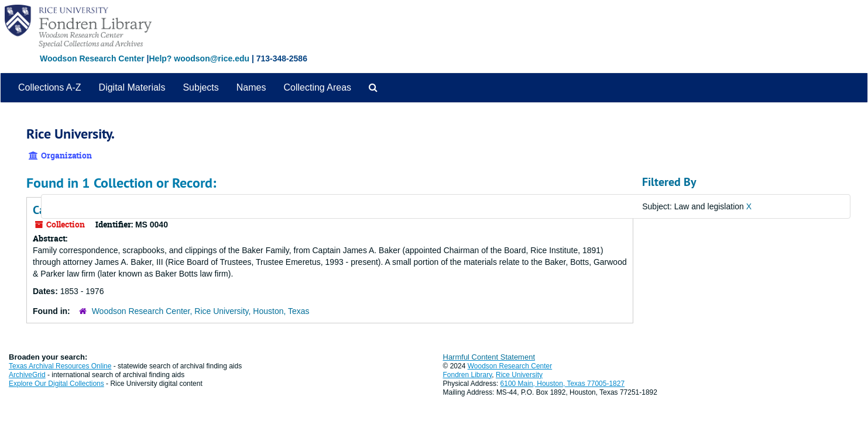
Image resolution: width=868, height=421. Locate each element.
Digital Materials (132, 87)
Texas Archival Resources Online (60, 366)
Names (251, 87)
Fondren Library (468, 375)
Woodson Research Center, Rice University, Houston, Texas (201, 311)
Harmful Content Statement (489, 357)
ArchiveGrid (27, 375)
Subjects (200, 87)
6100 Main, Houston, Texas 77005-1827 (563, 384)
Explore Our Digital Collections (56, 384)
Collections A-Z (50, 87)
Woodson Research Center (92, 58)
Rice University (519, 375)
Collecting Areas (317, 87)
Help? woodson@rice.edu (199, 58)
